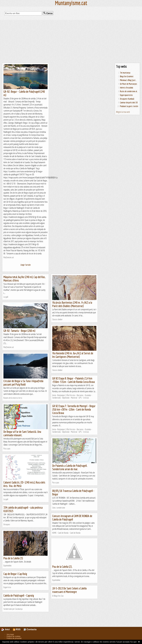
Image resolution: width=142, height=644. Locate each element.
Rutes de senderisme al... (129, 91)
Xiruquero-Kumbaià (127, 99)
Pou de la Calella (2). (62, 567)
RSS (17, 629)
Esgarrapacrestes (126, 95)
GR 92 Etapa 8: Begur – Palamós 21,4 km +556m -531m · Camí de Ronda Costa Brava (73, 380)
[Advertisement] (71, 41)
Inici (7, 629)
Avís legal (10, 634)
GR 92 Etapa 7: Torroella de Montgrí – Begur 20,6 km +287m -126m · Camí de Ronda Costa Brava (74, 409)
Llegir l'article (26, 265)
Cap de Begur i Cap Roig (15, 574)
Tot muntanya (125, 73)
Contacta (30, 629)
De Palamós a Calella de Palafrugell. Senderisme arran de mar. (70, 467)
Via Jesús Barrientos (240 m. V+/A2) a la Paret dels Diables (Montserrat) (72, 304)
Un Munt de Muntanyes (128, 84)
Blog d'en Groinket (127, 76)
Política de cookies (14, 636)
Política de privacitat (14, 638)
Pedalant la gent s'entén (129, 106)
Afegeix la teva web (123, 112)
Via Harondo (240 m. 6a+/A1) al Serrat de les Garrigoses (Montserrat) (73, 355)
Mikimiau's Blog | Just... (128, 80)
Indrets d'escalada (126, 88)
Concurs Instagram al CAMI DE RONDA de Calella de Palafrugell (72, 518)
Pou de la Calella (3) (13, 558)
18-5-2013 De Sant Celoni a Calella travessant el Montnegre (69, 590)
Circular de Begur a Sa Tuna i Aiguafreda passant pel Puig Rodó (23, 383)
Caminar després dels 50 (129, 102)
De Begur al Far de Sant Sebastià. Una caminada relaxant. (22, 433)
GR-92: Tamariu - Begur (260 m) (19, 331)
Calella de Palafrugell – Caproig (19, 595)
